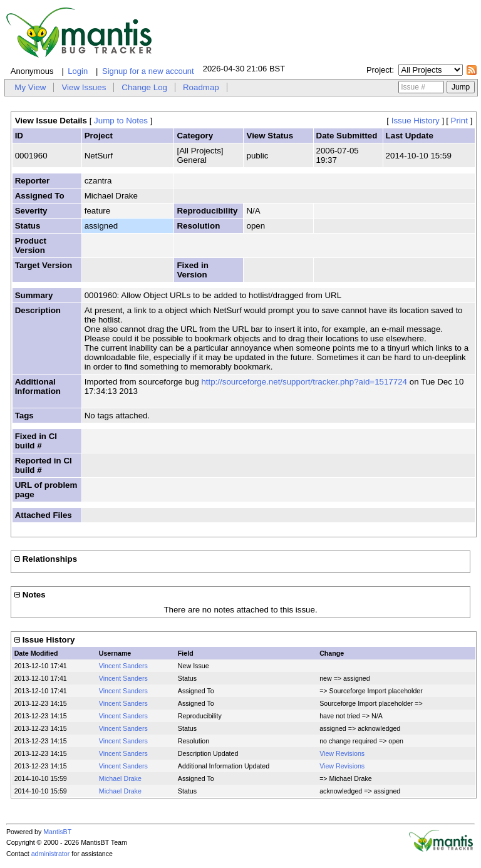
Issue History (416, 121)
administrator (51, 854)
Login (78, 71)
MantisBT (57, 832)
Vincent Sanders (123, 666)
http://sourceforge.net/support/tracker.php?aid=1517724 (304, 382)
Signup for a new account (148, 71)
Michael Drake (120, 778)
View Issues (84, 87)
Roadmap (201, 87)
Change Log (144, 87)
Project (379, 70)
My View (30, 87)
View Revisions (342, 753)
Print (459, 121)
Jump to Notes (121, 121)
